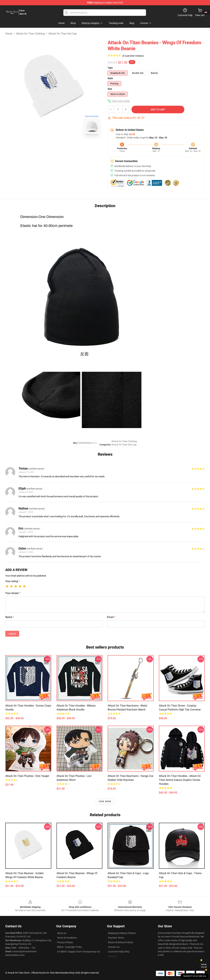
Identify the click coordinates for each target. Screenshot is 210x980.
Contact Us (114, 947)
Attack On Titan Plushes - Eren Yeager (27, 776)
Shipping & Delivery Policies (122, 933)
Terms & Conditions (67, 938)
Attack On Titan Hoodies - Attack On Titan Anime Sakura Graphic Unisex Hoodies (180, 780)
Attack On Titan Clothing (30, 34)
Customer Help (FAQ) (119, 952)
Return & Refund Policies (121, 942)
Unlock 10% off (204, 966)
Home (9, 34)
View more (105, 801)
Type (110, 68)
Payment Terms (116, 938)
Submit (12, 634)
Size (110, 89)
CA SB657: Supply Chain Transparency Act (79, 952)
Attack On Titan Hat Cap (63, 34)
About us (62, 933)
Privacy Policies (65, 942)
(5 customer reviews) (133, 56)
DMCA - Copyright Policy (69, 947)
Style (110, 78)
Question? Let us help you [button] (195, 976)
